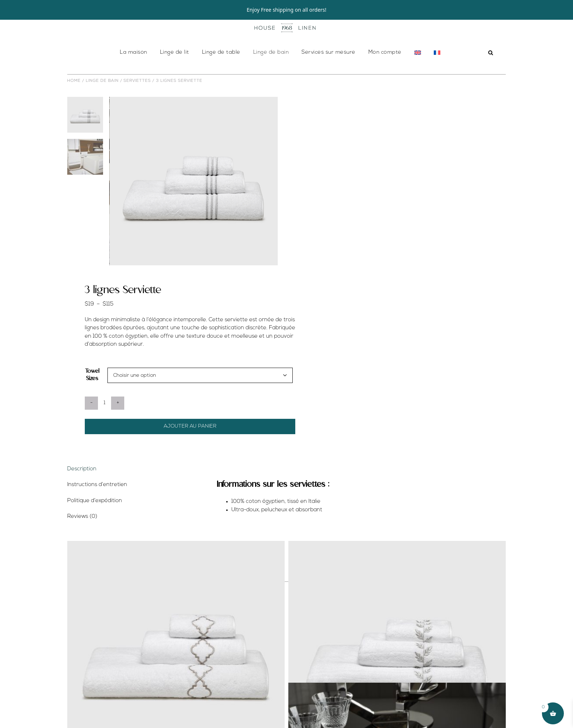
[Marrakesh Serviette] (176, 669)
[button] (491, 72)
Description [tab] (82, 489)
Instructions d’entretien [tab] (97, 505)
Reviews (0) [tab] (82, 536)
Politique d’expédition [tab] (95, 521)
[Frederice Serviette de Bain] (397, 669)
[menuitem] (418, 72)
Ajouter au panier (190, 446)
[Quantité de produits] (105, 423)
